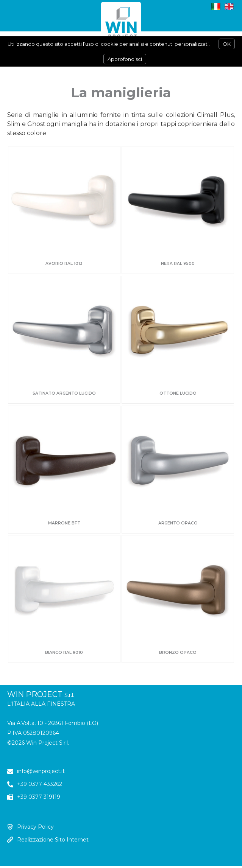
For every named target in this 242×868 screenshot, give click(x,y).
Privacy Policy (35, 827)
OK (227, 44)
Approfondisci (125, 59)
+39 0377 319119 (39, 797)
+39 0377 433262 (40, 784)
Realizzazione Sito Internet (53, 840)
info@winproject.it (41, 771)
